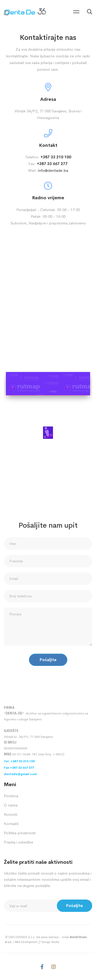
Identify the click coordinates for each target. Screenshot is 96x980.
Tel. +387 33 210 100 (19, 761)
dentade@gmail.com (20, 774)
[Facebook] (42, 967)
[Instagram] (54, 967)
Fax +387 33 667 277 (19, 768)
